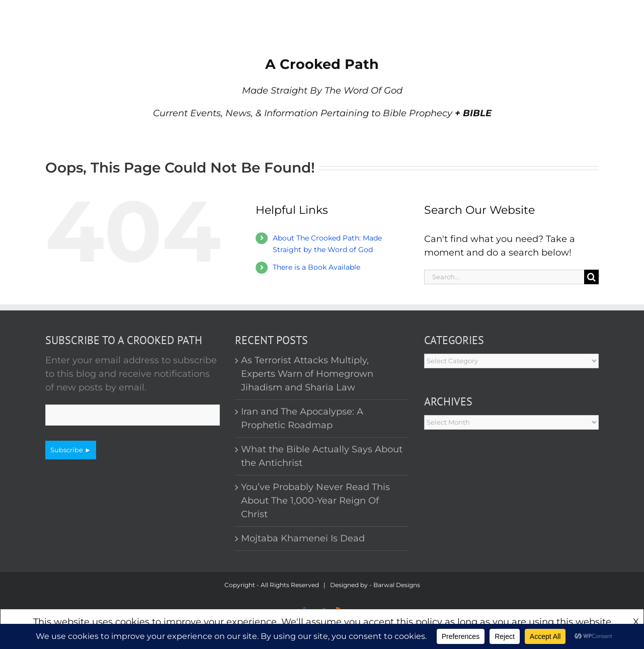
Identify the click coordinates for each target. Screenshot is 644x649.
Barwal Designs (397, 585)
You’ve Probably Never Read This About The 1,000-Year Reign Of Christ (315, 501)
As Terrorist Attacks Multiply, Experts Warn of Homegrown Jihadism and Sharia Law (307, 374)
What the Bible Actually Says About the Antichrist (322, 456)
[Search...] (504, 277)
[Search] (591, 277)
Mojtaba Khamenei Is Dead (303, 538)
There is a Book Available (316, 267)
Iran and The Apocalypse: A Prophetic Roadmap (302, 418)
